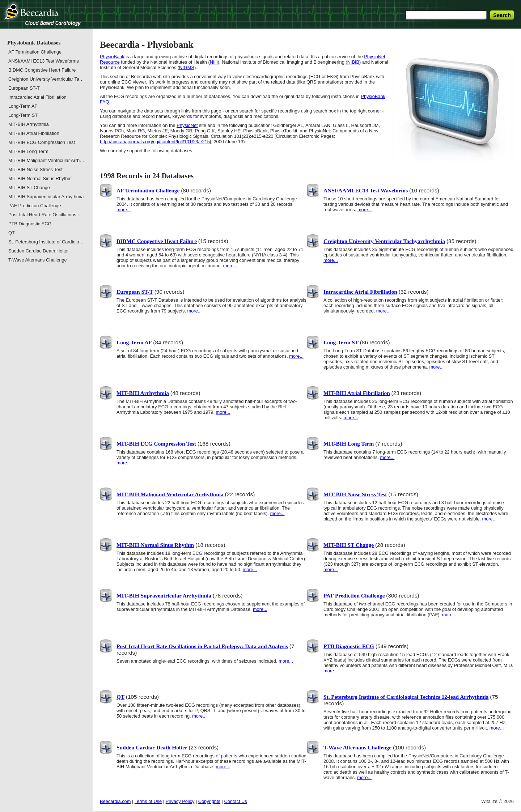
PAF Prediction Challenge (354, 596)
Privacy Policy (180, 801)
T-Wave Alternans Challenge (357, 747)
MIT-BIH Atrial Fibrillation (357, 393)
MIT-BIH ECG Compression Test (156, 444)
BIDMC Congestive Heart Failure (157, 241)
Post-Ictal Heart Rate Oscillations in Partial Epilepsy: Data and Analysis (202, 646)
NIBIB (353, 62)
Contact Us (235, 801)
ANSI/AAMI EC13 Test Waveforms (366, 190)
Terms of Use (148, 801)
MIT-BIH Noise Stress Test (355, 494)
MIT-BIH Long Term (349, 444)
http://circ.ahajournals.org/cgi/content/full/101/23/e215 (155, 142)
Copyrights (209, 801)
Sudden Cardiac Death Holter (152, 747)
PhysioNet (187, 125)
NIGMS (187, 67)
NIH (214, 62)
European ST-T (135, 292)
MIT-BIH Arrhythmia (143, 393)
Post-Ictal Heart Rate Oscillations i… (46, 215)
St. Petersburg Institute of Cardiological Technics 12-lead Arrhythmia (406, 697)
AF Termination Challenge (148, 190)
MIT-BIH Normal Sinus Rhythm (155, 545)
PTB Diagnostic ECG (349, 646)
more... (124, 210)
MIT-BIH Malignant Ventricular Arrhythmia (170, 494)
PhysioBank (112, 57)
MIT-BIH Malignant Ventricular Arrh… (46, 160)
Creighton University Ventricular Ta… (46, 79)
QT (120, 697)
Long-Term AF (134, 342)
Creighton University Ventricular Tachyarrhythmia (384, 241)
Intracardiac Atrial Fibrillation (360, 292)
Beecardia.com (115, 801)
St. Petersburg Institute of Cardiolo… (46, 242)
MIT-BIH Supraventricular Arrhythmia (164, 596)
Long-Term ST (341, 342)
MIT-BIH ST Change (349, 545)
